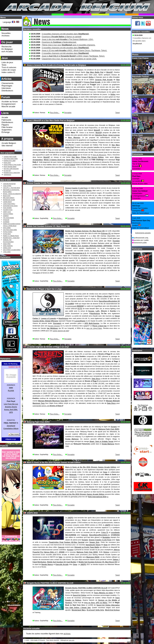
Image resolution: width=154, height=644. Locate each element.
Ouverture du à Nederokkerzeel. (59, 42)
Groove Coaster (85, 190)
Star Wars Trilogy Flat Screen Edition (88, 157)
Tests (4, 65)
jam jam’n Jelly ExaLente (11, 169)
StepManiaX (7, 175)
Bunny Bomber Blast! (10, 167)
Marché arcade (8, 106)
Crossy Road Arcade (92, 82)
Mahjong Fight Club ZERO (109, 429)
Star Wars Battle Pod (95, 72)
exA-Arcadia (7, 51)
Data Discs (96, 379)
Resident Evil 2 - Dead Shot (11, 238)
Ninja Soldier (7, 228)
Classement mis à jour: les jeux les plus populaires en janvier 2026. (69, 59)
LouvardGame (80, 321)
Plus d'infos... (55, 113)
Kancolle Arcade (62, 564)
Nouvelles (6, 33)
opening (82, 268)
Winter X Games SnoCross (55, 160)
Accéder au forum (10, 102)
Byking (106, 552)
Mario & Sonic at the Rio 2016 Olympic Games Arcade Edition (91, 467)
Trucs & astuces (9, 67)
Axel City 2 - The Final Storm (12, 188)
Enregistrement (8, 104)
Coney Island (72, 155)
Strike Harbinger (8, 246)
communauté (75, 306)
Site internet (7, 146)
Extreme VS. (106, 233)
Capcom (85, 535)
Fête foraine (7, 127)
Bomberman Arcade (9, 200)
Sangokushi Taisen (93, 545)
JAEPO (70, 518)
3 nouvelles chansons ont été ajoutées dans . (65, 34)
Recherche (6, 47)
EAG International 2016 (97, 497)
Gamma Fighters (8, 214)
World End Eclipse (112, 610)
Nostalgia (106, 537)
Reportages (7, 86)
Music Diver (7, 163)
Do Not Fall (7, 171)
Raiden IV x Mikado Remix (11, 236)
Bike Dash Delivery (9, 198)
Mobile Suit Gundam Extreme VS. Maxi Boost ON (85, 231)
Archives (5, 36)
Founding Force (8, 210)
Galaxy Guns (7, 212)
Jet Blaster (6, 222)
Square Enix (94, 542)
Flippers (5, 125)
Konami (114, 427)
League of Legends (48, 318)
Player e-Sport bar (104, 296)
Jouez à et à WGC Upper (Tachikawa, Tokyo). (73, 56)
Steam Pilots (7, 244)
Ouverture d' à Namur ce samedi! (62, 37)
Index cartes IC (8, 72)
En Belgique (7, 49)
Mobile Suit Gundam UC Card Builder (62, 562)
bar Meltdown (52, 328)
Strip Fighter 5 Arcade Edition (12, 250)
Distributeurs (7, 91)
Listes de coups (9, 70)
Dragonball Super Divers (10, 206)
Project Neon (7, 234)
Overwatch (57, 323)
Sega (105, 472)
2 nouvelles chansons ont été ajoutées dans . (65, 53)
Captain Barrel (7, 202)
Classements (7, 83)
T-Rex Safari (7, 252)
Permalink (68, 113)
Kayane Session (54, 326)
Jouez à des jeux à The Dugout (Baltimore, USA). (68, 39)
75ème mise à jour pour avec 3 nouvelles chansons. (69, 45)
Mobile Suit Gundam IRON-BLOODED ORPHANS (91, 246)
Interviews (6, 88)
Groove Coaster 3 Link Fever (77, 188)
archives (67, 634)
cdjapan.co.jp (10, 439)
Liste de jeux (7, 62)
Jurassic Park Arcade (104, 80)
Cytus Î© (105, 532)
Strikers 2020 (7, 248)
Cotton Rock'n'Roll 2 (9, 204)
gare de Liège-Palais (94, 328)
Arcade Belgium (9, 143)
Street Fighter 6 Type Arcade (12, 165)
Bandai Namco (47, 564)
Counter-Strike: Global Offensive (45, 321)
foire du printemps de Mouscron (78, 162)
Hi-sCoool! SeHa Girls (95, 610)
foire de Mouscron (100, 155)
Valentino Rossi (101, 135)
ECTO (80, 309)
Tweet (118, 113)
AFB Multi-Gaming (92, 323)
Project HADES (8, 232)
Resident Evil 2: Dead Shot (12, 173)
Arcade (5, 117)
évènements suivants (143, 233)
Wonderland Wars (79, 610)
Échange (6, 132)
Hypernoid (6, 220)
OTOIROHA (115, 535)
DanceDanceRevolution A (99, 535)
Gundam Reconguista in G (76, 253)
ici (107, 497)
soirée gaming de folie (61, 331)
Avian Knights (7, 186)
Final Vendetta (7, 208)
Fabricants (6, 120)
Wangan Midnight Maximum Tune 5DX (53, 401)
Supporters (7, 130)
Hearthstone (95, 313)
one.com (71, 640)
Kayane (91, 311)
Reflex (91, 77)
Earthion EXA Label (10, 161)
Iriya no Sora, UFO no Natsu (96, 603)
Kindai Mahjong (72, 439)
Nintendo (73, 474)
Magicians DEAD (93, 557)
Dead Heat (70, 160)
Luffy (97, 311)
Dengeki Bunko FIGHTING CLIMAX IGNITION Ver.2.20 (86, 588)
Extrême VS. (62, 268)
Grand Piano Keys (71, 97)
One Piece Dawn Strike (11, 159)
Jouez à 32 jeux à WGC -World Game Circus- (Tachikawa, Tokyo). (74, 50)
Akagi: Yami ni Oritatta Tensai (101, 441)
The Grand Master (8, 218)
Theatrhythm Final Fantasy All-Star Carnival (67, 542)
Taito (67, 190)
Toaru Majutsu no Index (103, 593)
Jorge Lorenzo (114, 135)
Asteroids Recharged (9, 184)
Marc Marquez (74, 137)
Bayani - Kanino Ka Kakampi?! (12, 194)
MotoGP (109, 72)
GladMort (6, 216)
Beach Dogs (7, 196)
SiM (64, 270)
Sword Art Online (80, 595)
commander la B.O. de (48, 406)
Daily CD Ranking (11, 364)
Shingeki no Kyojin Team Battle (87, 547)
